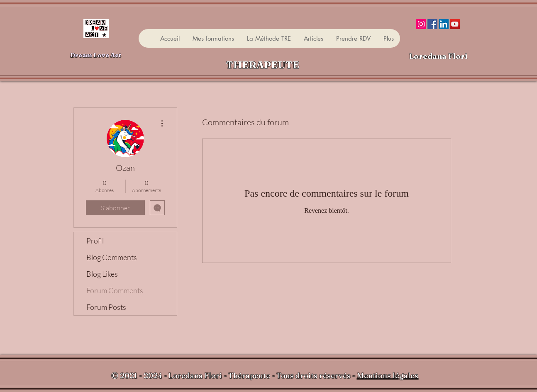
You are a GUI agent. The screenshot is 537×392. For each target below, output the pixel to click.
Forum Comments (115, 290)
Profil (95, 241)
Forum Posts (106, 307)
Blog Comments (112, 257)
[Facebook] (432, 24)
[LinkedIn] (444, 24)
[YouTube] (455, 24)
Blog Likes (102, 274)
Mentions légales (388, 376)
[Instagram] (421, 24)
